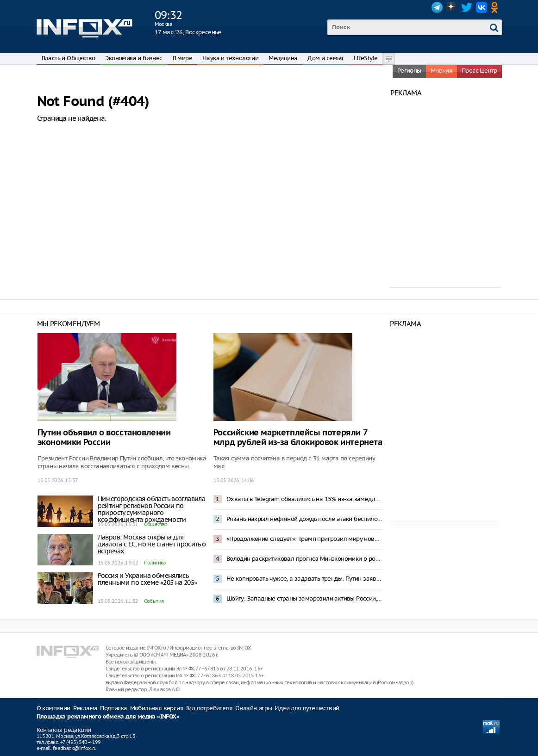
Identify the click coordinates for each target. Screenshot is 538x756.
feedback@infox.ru (75, 748)
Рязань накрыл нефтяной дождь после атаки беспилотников (305, 519)
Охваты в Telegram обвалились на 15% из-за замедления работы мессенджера (305, 499)
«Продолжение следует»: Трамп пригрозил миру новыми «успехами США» (305, 539)
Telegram (437, 7)
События (154, 601)
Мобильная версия (157, 708)
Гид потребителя (209, 708)
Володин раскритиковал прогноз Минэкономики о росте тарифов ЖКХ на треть (305, 559)
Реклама (85, 708)
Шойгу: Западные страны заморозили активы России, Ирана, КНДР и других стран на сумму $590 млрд (305, 598)
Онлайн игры (253, 708)
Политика (155, 563)
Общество (156, 524)
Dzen (452, 7)
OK (496, 7)
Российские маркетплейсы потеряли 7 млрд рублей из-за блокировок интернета (298, 438)
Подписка (113, 708)
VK (482, 7)
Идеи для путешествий (307, 708)
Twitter (467, 7)
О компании (53, 708)
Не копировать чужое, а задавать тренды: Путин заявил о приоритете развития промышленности (305, 579)
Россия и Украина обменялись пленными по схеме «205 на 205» (147, 579)
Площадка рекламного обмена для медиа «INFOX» (108, 717)
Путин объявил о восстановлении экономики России (104, 438)
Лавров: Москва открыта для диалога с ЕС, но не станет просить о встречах (152, 544)
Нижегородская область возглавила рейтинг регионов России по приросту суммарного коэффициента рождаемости (152, 509)
